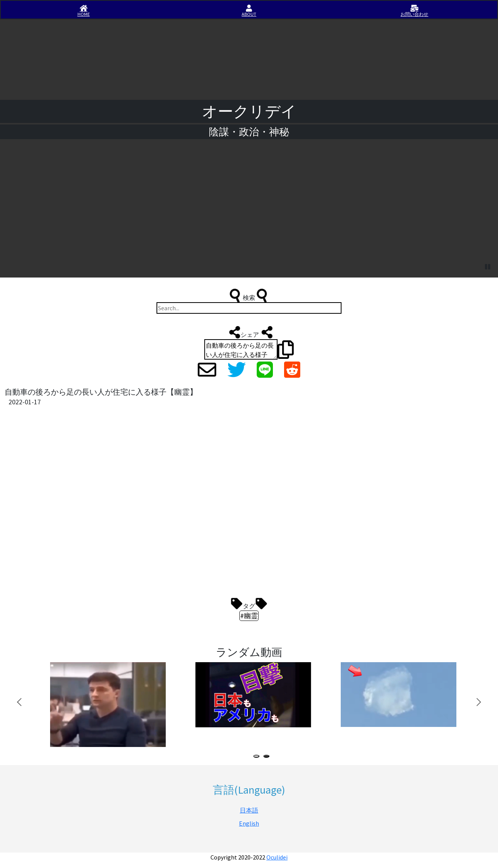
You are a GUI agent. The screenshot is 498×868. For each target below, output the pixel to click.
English (249, 823)
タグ (249, 604)
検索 (249, 296)
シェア (250, 332)
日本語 (249, 810)
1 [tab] (258, 757)
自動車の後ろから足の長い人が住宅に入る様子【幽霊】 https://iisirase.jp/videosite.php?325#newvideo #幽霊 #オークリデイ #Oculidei (241, 349)
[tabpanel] (110, 705)
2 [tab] (268, 757)
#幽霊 (249, 616)
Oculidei (277, 857)
